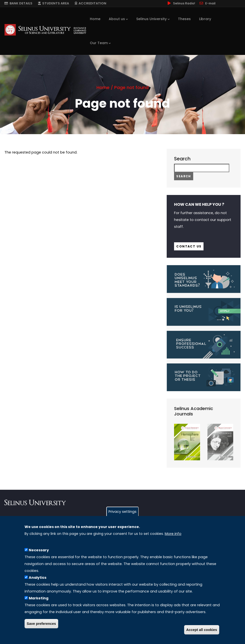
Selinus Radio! (181, 3)
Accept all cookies (202, 632)
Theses (184, 19)
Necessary (39, 553)
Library (205, 19)
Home (95, 19)
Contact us (189, 246)
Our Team (100, 43)
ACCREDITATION (90, 3)
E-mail (207, 3)
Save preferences (41, 626)
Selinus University (153, 19)
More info (173, 536)
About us (118, 19)
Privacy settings (122, 514)
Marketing (39, 601)
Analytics (38, 580)
